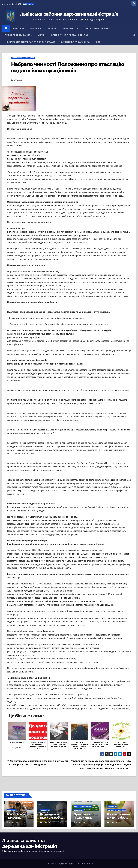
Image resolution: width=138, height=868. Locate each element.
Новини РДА (30, 58)
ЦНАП (41, 35)
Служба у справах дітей (117, 810)
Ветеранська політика (83, 806)
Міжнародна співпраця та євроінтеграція (30, 42)
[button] (134, 35)
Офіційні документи (96, 28)
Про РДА (35, 28)
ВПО (98, 42)
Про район (70, 28)
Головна (19, 28)
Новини (52, 28)
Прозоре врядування (18, 35)
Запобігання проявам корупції (70, 35)
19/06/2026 (14, 822)
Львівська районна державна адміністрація (69, 14)
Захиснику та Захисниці (76, 42)
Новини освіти (17, 58)
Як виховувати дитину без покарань (119, 818)
